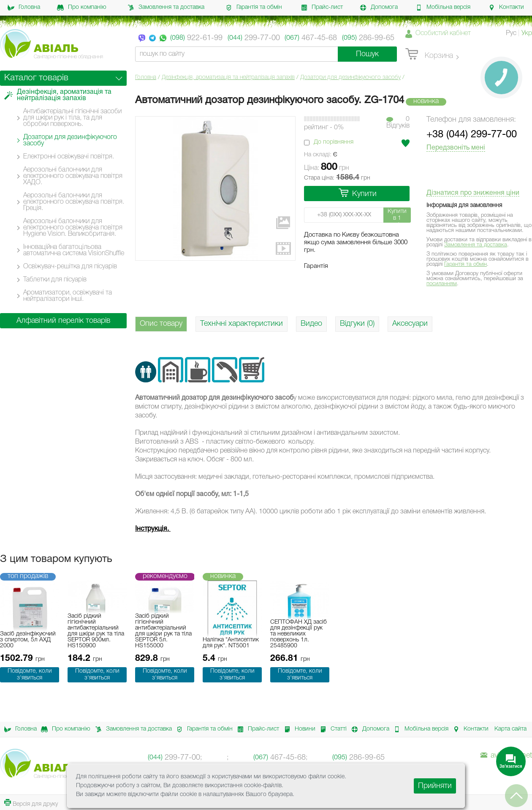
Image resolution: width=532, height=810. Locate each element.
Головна (24, 8)
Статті (331, 729)
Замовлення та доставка (166, 8)
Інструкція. (153, 529)
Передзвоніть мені (456, 148)
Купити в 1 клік (397, 216)
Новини (297, 729)
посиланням (442, 284)
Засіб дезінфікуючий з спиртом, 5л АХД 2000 (28, 640)
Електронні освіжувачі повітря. (69, 157)
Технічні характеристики (242, 324)
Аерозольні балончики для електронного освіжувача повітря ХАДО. (73, 176)
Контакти (506, 8)
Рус (511, 33)
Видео (311, 324)
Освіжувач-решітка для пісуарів (70, 267)
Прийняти (435, 786)
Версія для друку (31, 803)
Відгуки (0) (357, 324)
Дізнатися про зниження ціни (473, 193)
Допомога (379, 8)
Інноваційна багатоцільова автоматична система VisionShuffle (74, 250)
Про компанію (82, 8)
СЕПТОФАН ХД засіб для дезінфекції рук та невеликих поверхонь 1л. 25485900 (299, 634)
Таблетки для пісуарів (55, 280)
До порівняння (334, 142)
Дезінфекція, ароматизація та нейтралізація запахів (228, 78)
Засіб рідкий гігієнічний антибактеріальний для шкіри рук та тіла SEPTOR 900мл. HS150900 (96, 631)
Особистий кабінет (443, 33)
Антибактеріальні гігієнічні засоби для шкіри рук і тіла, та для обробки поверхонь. (72, 118)
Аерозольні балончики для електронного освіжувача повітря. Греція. (74, 202)
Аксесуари (410, 324)
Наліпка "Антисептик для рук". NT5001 (231, 643)
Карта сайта (510, 729)
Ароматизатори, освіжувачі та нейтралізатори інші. (68, 296)
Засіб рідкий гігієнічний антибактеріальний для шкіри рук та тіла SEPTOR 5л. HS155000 (163, 631)
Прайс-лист (322, 8)
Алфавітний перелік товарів (63, 321)
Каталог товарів (36, 78)
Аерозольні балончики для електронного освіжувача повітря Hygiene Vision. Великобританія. (73, 228)
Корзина (429, 55)
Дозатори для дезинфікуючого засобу (350, 78)
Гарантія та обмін (254, 8)
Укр (527, 33)
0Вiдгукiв (398, 123)
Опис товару (161, 324)
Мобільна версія (443, 8)
